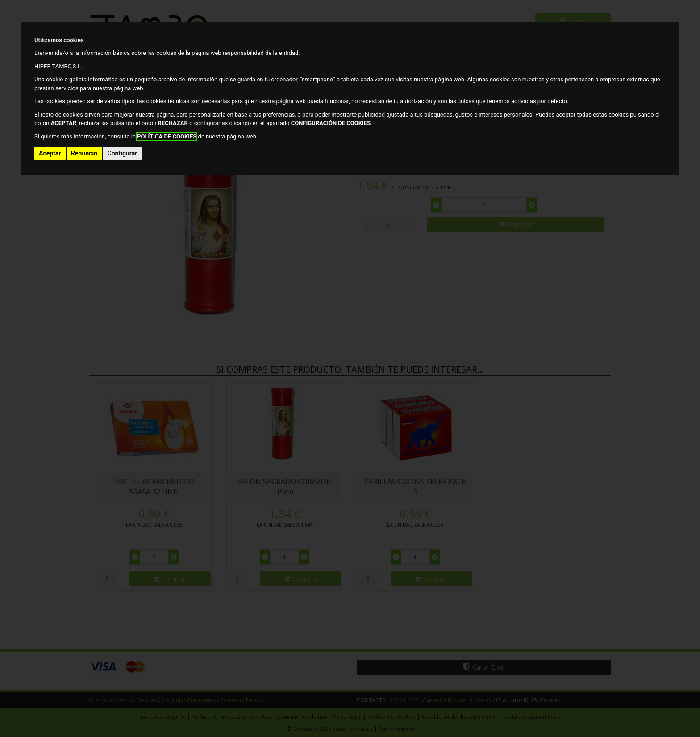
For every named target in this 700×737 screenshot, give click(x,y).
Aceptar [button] (50, 153)
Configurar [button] (123, 153)
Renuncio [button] (84, 153)
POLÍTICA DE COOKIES (167, 136)
